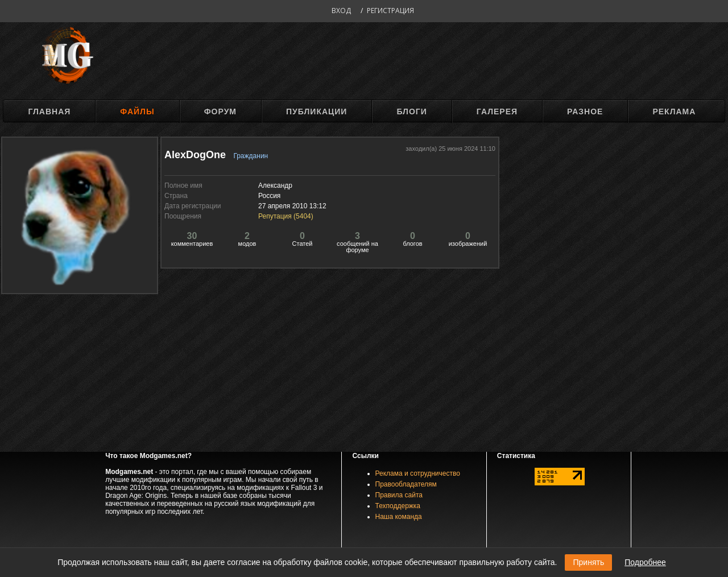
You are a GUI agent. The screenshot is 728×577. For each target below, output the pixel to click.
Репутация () (286, 216)
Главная (49, 112)
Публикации (317, 112)
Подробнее (645, 562)
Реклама (674, 112)
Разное (585, 112)
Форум (220, 112)
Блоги (411, 112)
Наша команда (399, 517)
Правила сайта (399, 495)
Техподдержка (398, 506)
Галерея (497, 112)
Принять (588, 562)
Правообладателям (406, 484)
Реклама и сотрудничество (418, 473)
